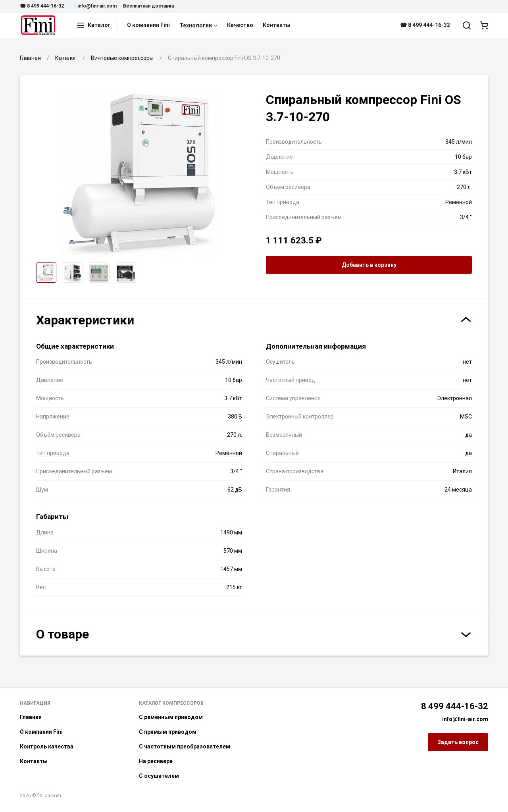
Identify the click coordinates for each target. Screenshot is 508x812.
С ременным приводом (171, 717)
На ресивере (156, 761)
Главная (31, 717)
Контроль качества (47, 746)
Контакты (277, 25)
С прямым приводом (168, 732)
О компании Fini (148, 25)
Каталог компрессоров (171, 703)
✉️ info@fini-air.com (93, 6)
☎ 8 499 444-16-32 (42, 6)
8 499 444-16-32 (455, 706)
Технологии (198, 25)
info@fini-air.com (465, 719)
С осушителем (159, 776)
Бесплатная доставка (148, 6)
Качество (240, 25)
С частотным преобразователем (185, 746)
